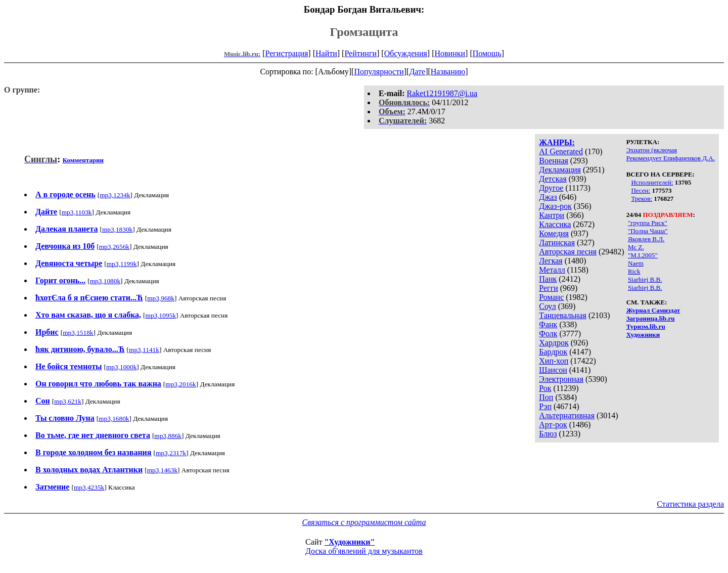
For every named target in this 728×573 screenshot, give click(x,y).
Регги (548, 288)
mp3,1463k (162, 470)
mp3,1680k (114, 418)
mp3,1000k (121, 367)
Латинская (557, 243)
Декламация (560, 170)
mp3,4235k (89, 487)
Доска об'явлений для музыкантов (364, 551)
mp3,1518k (78, 333)
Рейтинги (360, 53)
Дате (417, 72)
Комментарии (83, 160)
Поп (546, 397)
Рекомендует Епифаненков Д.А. (671, 158)
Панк (548, 279)
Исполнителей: (652, 182)
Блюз (548, 434)
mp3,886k (168, 436)
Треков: (642, 199)
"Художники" (349, 542)
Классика (555, 224)
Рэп (545, 406)
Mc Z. (636, 247)
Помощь (487, 53)
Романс (551, 297)
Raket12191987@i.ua (442, 93)
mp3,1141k (144, 350)
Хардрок (554, 343)
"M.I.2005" (643, 255)
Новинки (450, 53)
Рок (545, 388)
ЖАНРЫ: (557, 142)
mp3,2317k (171, 453)
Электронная (561, 379)
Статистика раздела (690, 504)
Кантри (552, 215)
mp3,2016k (180, 384)
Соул (547, 306)
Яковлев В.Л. (646, 239)
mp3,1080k (105, 281)
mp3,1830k (117, 229)
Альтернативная (567, 415)
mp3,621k (68, 401)
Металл (552, 270)
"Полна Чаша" (648, 231)
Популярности (379, 72)
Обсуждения (406, 53)
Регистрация (287, 53)
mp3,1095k (161, 315)
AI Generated (561, 151)
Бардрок (553, 352)
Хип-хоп (554, 361)
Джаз (548, 197)
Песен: (641, 190)
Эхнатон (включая (652, 150)
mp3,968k (161, 298)
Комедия (554, 233)
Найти (326, 53)
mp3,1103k (77, 212)
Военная (554, 161)
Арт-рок (553, 425)
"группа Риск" (648, 223)
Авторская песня (568, 252)
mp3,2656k (114, 247)
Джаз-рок (555, 206)
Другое (551, 188)
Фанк (548, 324)
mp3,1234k (115, 195)
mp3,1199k (122, 264)
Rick (634, 271)
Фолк (548, 334)
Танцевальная (563, 315)
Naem (636, 263)
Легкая (551, 261)
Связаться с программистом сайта (364, 522)
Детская (553, 179)
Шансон (553, 370)
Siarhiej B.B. (645, 279)
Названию (448, 72)
